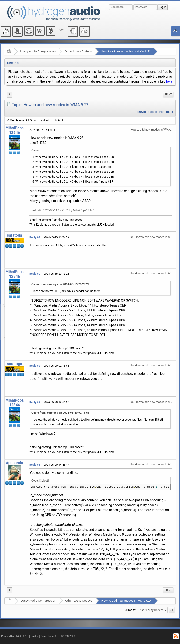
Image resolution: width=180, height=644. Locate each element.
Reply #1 (35, 237)
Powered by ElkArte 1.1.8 (15, 636)
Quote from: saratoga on (60, 284)
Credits (35, 636)
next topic (166, 112)
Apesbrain (15, 463)
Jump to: (131, 610)
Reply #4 (35, 402)
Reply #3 (35, 366)
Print (168, 94)
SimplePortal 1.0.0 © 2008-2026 (58, 636)
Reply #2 (35, 274)
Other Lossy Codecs (78, 51)
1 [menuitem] (9, 95)
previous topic (147, 112)
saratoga (15, 235)
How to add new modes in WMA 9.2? (126, 51)
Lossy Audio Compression (38, 51)
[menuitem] (168, 95)
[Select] (44, 481)
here (169, 81)
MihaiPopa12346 (15, 130)
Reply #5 (35, 465)
